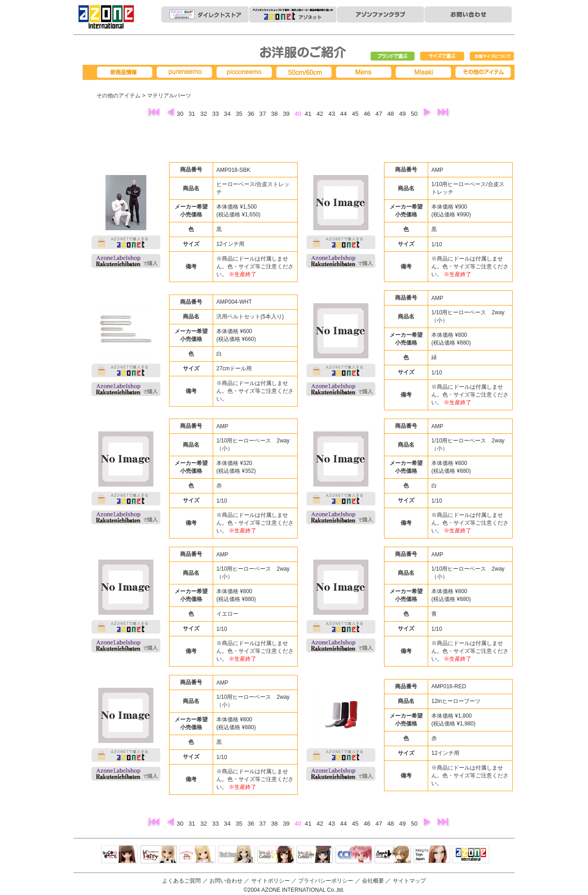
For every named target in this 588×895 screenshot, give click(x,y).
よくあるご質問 (181, 881)
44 (344, 114)
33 (216, 114)
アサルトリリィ (393, 855)
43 (333, 114)
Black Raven (237, 855)
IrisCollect (276, 855)
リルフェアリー (158, 855)
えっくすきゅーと (119, 855)
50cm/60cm (305, 72)
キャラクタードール (354, 855)
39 (287, 114)
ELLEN (315, 855)
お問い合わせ (226, 881)
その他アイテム (485, 72)
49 (403, 114)
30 (181, 114)
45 (356, 114)
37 (263, 114)
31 (192, 114)
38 (275, 114)
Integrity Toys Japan (432, 855)
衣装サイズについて (492, 57)
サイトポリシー (271, 881)
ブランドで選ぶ (393, 57)
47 (379, 114)
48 (391, 114)
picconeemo (246, 72)
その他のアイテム (119, 96)
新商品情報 (126, 72)
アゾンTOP (471, 855)
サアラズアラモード (198, 855)
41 (309, 114)
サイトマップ (409, 881)
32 (204, 114)
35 (240, 114)
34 (228, 114)
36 (252, 114)
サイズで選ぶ (442, 57)
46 (368, 114)
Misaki (425, 72)
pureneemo (186, 72)
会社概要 (373, 881)
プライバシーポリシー (326, 881)
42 (321, 114)
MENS (365, 72)
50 (415, 114)
